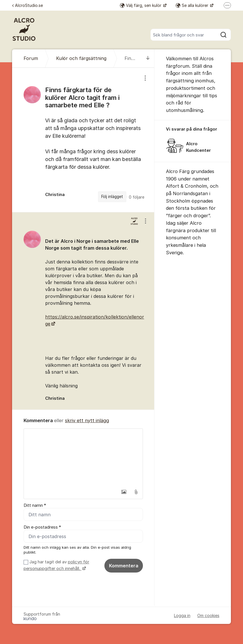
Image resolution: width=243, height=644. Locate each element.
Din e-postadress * (42, 527)
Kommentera (124, 566)
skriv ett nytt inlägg (87, 420)
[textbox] (83, 457)
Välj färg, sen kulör (141, 5)
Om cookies (208, 615)
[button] (124, 492)
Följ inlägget (112, 197)
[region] (83, 140)
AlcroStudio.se (27, 5)
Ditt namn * (35, 505)
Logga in (182, 615)
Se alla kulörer (193, 5)
